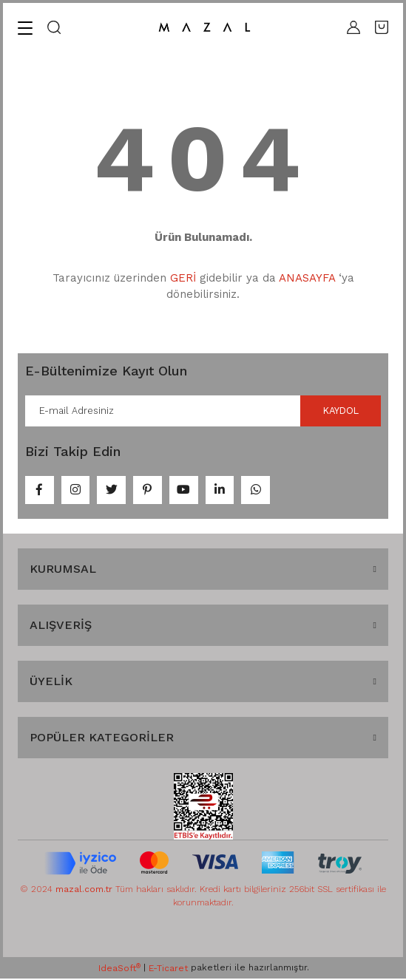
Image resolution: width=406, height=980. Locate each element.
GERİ (183, 278)
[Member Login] (353, 27)
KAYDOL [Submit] (340, 411)
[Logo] (204, 28)
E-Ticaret (168, 970)
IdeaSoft (119, 969)
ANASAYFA (307, 278)
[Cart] (382, 27)
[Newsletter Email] (203, 411)
